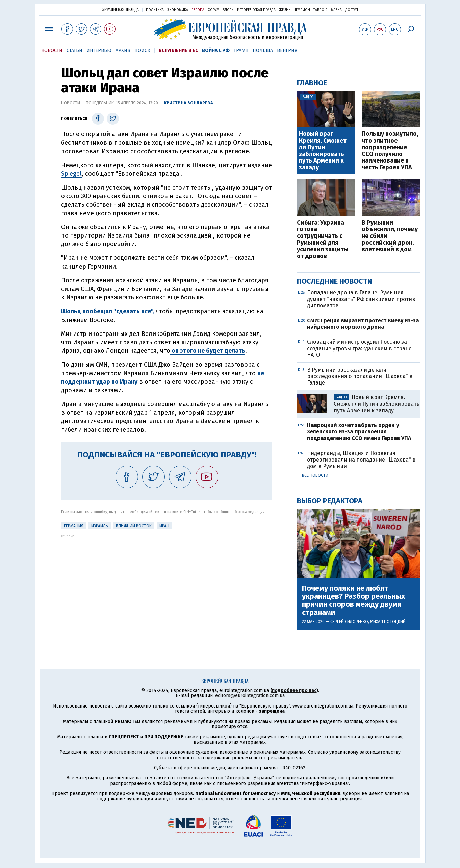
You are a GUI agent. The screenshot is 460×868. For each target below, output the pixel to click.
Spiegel (71, 174)
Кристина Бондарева (188, 103)
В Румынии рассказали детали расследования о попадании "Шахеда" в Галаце (360, 376)
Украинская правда (121, 10)
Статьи (74, 51)
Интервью (99, 51)
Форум (213, 10)
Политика (155, 10)
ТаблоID (321, 10)
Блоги (228, 10)
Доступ (352, 10)
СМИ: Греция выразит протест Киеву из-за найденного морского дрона (363, 324)
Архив (123, 51)
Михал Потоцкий (388, 622)
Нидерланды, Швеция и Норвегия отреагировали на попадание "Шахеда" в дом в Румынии (361, 460)
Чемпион (302, 10)
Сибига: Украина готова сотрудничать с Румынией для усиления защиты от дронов (323, 240)
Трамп (241, 51)
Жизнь (285, 10)
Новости (52, 51)
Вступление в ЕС (178, 51)
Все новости (315, 475)
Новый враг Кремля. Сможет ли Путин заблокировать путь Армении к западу (323, 151)
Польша (263, 51)
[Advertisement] (167, 585)
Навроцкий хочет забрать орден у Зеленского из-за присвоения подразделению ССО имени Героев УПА (359, 432)
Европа (198, 10)
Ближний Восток (134, 526)
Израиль (100, 526)
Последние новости (335, 281)
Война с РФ (216, 51)
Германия (74, 526)
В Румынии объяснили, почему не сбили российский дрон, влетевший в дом (390, 236)
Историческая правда (256, 10)
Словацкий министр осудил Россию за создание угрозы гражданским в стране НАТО (359, 348)
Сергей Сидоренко (349, 622)
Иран (164, 526)
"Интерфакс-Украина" (249, 778)
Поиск (142, 51)
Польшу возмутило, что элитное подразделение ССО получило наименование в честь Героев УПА (390, 151)
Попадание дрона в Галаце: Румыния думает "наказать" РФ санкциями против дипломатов (361, 299)
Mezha (336, 10)
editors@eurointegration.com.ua (250, 696)
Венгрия (287, 51)
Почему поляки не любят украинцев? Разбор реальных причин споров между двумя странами (353, 601)
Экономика (178, 10)
